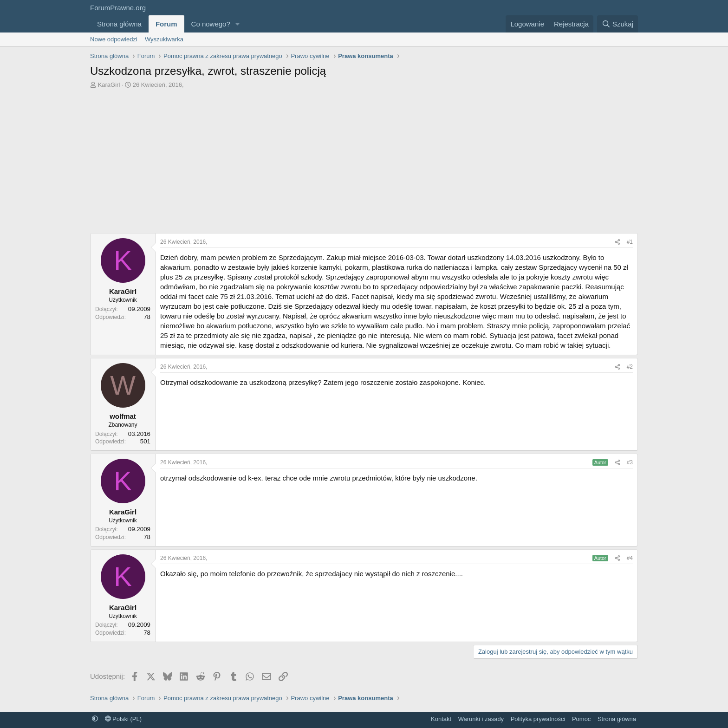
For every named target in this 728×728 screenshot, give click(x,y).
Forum (166, 24)
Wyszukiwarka (164, 39)
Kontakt (441, 719)
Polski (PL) (123, 719)
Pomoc (581, 719)
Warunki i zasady (481, 719)
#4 (630, 558)
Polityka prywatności (538, 719)
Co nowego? (211, 24)
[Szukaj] (617, 24)
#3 (630, 462)
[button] (238, 24)
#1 (630, 242)
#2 (630, 367)
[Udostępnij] (617, 242)
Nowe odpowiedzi (114, 39)
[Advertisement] (364, 163)
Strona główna (119, 24)
